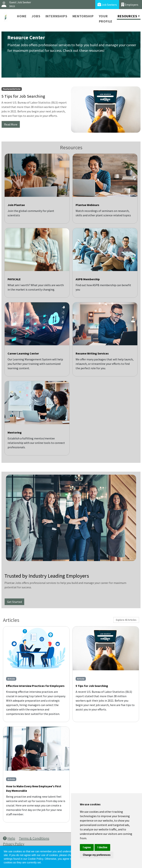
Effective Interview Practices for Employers (35, 686)
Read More (11, 124)
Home (22, 16)
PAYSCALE (14, 279)
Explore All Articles (126, 620)
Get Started (14, 602)
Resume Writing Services (92, 353)
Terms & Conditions (34, 838)
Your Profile (106, 19)
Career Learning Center (23, 353)
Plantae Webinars (87, 205)
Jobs (36, 16)
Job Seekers (107, 5)
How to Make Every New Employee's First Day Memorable (34, 788)
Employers (130, 5)
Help (9, 838)
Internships (56, 16)
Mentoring (15, 432)
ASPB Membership (88, 279)
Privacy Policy (14, 844)
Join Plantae (16, 205)
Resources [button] (127, 16)
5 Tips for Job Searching (92, 686)
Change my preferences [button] (97, 855)
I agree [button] (87, 847)
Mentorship (83, 16)
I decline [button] (102, 847)
